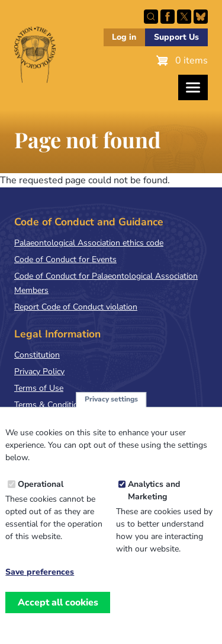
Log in (124, 37)
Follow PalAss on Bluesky (201, 17)
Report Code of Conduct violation (76, 307)
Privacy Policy (39, 372)
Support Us (176, 37)
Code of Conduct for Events (65, 259)
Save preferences (40, 589)
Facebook (168, 17)
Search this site (151, 17)
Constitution (37, 355)
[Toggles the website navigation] (193, 87)
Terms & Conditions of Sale (65, 405)
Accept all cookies (58, 619)
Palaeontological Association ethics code (89, 243)
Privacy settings (111, 416)
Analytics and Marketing (154, 508)
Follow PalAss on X (184, 17)
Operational (41, 501)
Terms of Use (39, 388)
